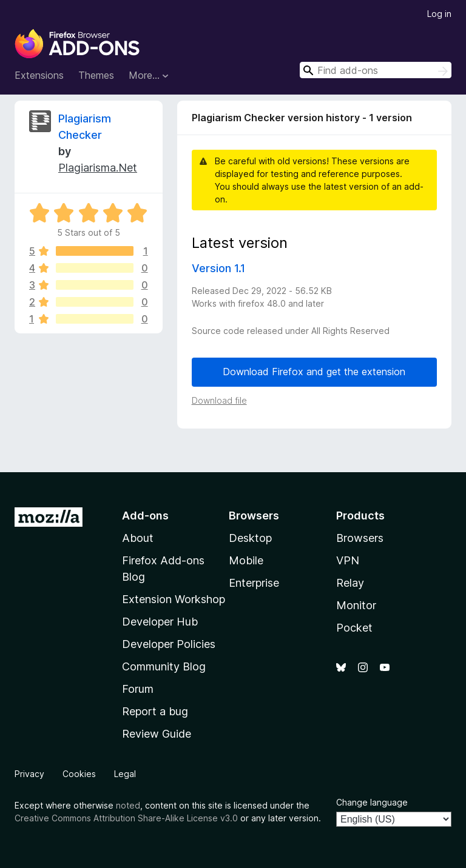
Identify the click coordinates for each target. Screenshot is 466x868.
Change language (372, 802)
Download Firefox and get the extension (314, 372)
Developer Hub (160, 622)
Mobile (246, 560)
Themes (96, 75)
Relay (350, 583)
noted (128, 805)
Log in (439, 14)
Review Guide (157, 734)
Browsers (360, 538)
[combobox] (376, 70)
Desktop (250, 538)
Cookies (79, 774)
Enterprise (254, 583)
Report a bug (155, 711)
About (138, 538)
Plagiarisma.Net (98, 168)
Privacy (29, 774)
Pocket (354, 628)
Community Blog (164, 666)
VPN (348, 560)
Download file (219, 400)
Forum (138, 689)
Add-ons (145, 516)
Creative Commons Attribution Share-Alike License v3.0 (126, 818)
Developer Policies (169, 644)
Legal (125, 774)
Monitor (356, 605)
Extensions (39, 75)
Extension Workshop (174, 599)
